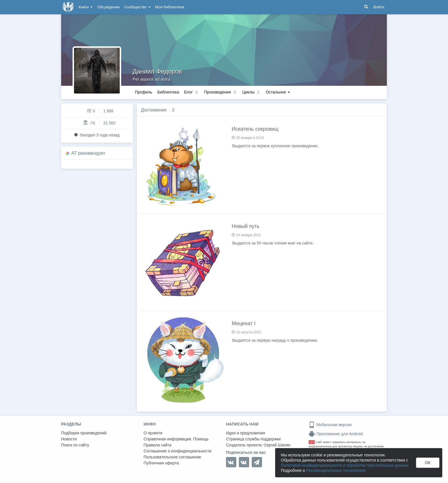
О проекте (153, 433)
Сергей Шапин (277, 445)
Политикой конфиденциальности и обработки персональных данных (345, 465)
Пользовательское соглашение (173, 457)
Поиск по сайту (75, 445)
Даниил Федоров (157, 71)
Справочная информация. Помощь (176, 439)
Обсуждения (108, 7)
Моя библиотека (170, 7)
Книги (86, 7)
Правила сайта (158, 445)
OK (428, 463)
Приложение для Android (336, 434)
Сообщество (137, 7)
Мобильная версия (330, 425)
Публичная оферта (161, 463)
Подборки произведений (84, 433)
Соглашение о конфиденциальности (178, 451)
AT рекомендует (88, 153)
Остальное (278, 92)
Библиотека (168, 92)
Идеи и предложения (246, 433)
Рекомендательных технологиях (336, 470)
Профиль (143, 92)
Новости (69, 439)
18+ (312, 442)
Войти (379, 7)
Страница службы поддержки (253, 439)
